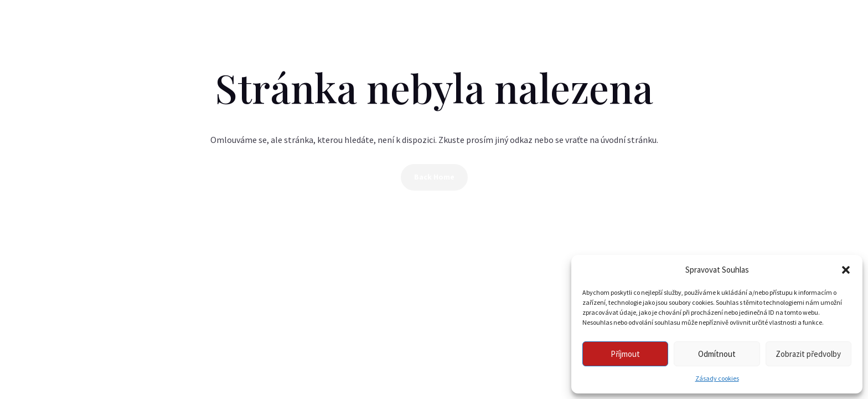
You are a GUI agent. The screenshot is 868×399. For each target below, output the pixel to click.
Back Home (434, 177)
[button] (846, 270)
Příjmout (625, 354)
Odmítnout (717, 354)
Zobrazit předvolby (808, 354)
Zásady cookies (717, 378)
